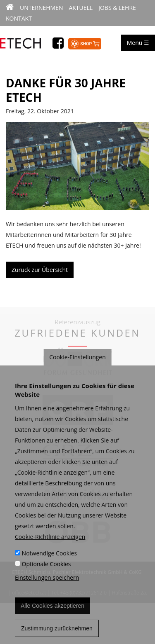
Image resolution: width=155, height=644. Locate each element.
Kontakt (19, 18)
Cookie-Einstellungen (77, 364)
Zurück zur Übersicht (40, 270)
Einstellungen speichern (47, 585)
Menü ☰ (138, 43)
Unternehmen (41, 8)
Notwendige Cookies (50, 561)
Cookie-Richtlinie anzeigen (50, 544)
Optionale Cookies (46, 571)
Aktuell (81, 8)
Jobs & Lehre (117, 8)
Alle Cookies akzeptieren (52, 613)
